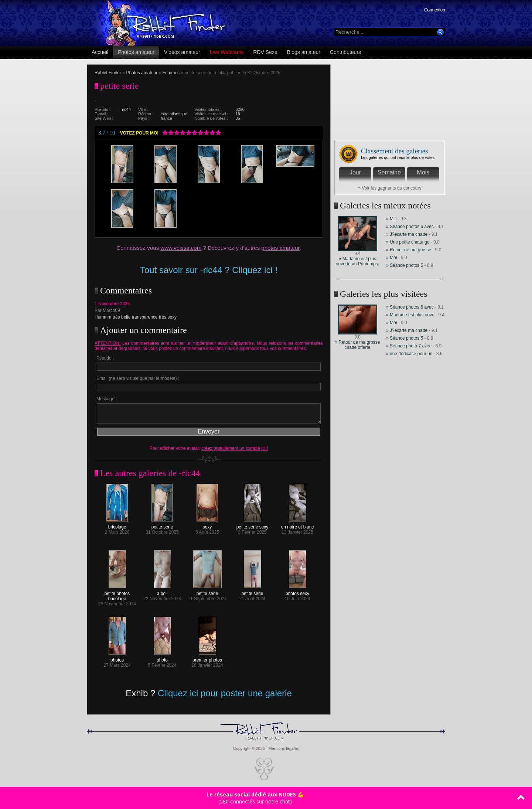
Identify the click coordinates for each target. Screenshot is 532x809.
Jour (355, 172)
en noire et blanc (298, 525)
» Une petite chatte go (408, 242)
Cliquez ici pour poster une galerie (225, 693)
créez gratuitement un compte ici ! (235, 448)
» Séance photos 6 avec (410, 227)
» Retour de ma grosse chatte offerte (357, 345)
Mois (423, 172)
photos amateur (280, 248)
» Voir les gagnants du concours (390, 188)
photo (162, 658)
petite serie (162, 525)
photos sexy (297, 592)
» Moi (392, 258)
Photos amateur (136, 52)
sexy (207, 525)
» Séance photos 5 (405, 265)
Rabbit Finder (108, 73)
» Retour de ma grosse (409, 250)
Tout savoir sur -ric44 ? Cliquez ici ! (209, 270)
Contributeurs (345, 52)
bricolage (117, 525)
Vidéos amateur (182, 52)
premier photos (207, 658)
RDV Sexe (265, 52)
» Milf (391, 219)
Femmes (171, 73)
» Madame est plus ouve (410, 315)
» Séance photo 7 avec (409, 346)
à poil (162, 592)
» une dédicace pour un (409, 354)
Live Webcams (227, 52)
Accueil (100, 52)
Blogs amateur (304, 52)
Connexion (435, 10)
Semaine (389, 172)
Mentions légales (284, 748)
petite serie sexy (253, 525)
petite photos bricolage (117, 594)
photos (117, 658)
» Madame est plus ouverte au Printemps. (357, 261)
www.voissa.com (181, 248)
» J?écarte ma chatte (407, 234)
